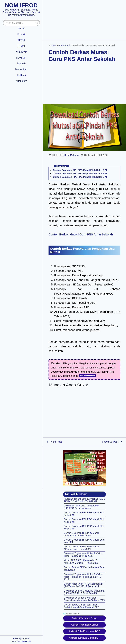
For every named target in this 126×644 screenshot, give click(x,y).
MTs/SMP (21, 52)
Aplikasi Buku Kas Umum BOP (84, 638)
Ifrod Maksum (72, 155)
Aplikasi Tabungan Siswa (85, 618)
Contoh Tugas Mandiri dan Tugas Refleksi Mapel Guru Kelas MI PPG (82, 606)
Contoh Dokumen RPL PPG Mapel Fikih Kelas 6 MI (80, 170)
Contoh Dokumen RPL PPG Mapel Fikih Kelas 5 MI (80, 174)
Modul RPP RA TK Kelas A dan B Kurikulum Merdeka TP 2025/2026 (81, 562)
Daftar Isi (25, 638)
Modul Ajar (21, 69)
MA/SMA (21, 58)
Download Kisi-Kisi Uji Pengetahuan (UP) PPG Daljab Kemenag (82, 507)
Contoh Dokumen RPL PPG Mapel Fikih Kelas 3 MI (80, 177)
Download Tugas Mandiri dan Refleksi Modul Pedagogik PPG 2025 (83, 555)
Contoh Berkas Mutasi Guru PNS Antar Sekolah (81, 234)
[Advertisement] (84, 20)
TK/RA (21, 40)
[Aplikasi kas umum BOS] (84, 468)
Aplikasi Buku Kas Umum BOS (84, 631)
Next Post (56, 442)
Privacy (17, 638)
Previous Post (110, 442)
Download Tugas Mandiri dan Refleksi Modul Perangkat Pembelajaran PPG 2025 (83, 577)
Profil (21, 29)
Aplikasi (21, 75)
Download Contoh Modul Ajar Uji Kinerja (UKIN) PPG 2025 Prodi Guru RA (84, 592)
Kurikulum (21, 81)
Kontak (21, 34)
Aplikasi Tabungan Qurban (84, 625)
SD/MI (21, 46)
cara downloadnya (87, 376)
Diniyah (21, 64)
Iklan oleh (71, 614)
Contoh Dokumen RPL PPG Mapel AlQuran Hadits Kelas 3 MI (81, 548)
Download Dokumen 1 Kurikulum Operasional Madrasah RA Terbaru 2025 (84, 599)
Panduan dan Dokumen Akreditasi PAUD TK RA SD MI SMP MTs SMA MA (84, 500)
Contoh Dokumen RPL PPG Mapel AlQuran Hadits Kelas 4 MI (81, 534)
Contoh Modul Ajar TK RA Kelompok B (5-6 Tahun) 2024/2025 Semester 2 (83, 585)
